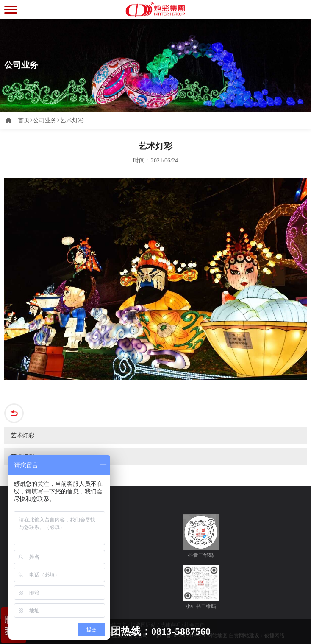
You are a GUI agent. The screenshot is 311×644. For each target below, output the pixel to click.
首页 (25, 120)
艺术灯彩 (72, 120)
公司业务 (45, 120)
